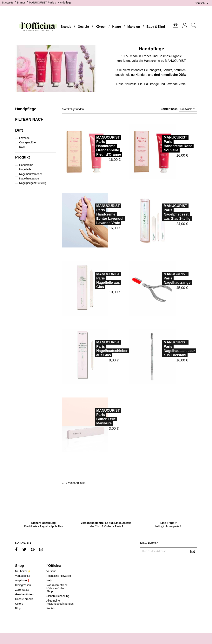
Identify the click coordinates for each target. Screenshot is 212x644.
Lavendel (25, 138)
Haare (116, 27)
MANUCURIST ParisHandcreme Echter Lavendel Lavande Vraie (101, 214)
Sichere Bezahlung (58, 596)
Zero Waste (22, 590)
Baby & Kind (156, 27)
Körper (101, 27)
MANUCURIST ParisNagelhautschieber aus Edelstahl (171, 349)
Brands (66, 27)
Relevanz (188, 109)
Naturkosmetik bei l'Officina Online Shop (57, 588)
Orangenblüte (27, 142)
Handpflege (26, 109)
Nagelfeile (25, 169)
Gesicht (83, 27)
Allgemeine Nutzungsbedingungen (60, 602)
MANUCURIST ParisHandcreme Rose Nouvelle (178, 144)
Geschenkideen (25, 594)
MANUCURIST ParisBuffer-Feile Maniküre (100, 417)
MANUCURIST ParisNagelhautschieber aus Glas (104, 349)
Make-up (134, 27)
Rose (22, 147)
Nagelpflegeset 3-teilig (33, 183)
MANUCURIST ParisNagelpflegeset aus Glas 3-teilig (169, 212)
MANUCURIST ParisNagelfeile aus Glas (100, 280)
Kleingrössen (23, 585)
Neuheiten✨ (23, 571)
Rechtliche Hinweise (59, 576)
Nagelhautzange (29, 178)
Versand (51, 571)
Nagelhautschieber (31, 174)
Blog (18, 608)
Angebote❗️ (23, 580)
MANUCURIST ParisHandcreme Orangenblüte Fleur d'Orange (109, 146)
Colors (19, 604)
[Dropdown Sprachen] (202, 3)
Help (49, 580)
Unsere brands (24, 599)
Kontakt (51, 608)
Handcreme (26, 165)
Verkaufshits (23, 576)
